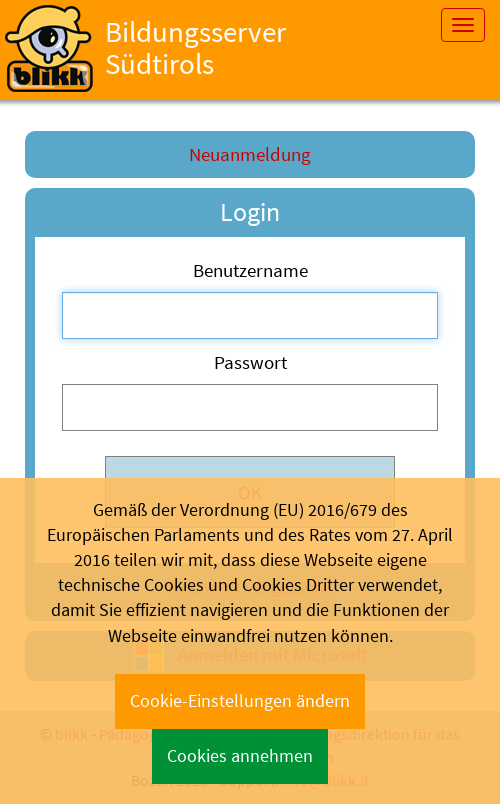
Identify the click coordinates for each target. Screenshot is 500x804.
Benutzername (250, 270)
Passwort (250, 362)
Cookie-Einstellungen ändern (240, 701)
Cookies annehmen (240, 756)
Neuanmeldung (250, 154)
